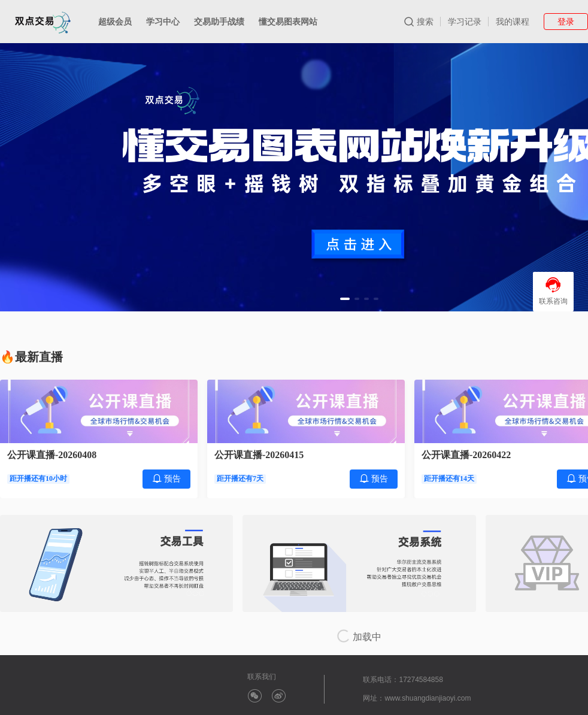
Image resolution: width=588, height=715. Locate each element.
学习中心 (163, 22)
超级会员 (115, 22)
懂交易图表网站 (288, 22)
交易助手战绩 (219, 22)
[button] (345, 299)
